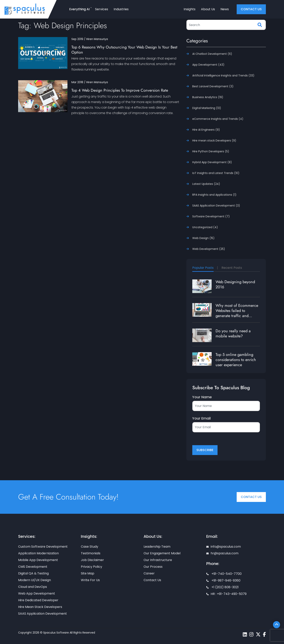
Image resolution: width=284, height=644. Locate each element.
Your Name (202, 397)
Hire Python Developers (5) (211, 151)
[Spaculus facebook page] (264, 634)
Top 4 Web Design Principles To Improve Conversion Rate (120, 90)
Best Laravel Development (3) (213, 86)
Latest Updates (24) (206, 184)
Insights (190, 9)
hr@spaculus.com (222, 553)
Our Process (153, 567)
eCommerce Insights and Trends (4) (218, 119)
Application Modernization (38, 553)
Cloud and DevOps (33, 587)
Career (149, 573)
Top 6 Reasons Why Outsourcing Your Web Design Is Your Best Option (124, 50)
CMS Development (33, 567)
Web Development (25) (209, 249)
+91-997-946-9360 (223, 580)
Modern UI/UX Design (35, 580)
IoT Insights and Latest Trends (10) (216, 173)
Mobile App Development (38, 560)
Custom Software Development (43, 547)
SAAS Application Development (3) (216, 206)
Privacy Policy (92, 567)
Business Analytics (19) (208, 97)
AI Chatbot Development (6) (212, 54)
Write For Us (90, 580)
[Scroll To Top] (277, 625)
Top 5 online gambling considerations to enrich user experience (236, 360)
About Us (208, 9)
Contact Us (251, 497)
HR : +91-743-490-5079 (226, 594)
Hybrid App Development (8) (212, 162)
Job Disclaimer (92, 560)
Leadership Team (157, 547)
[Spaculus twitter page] (258, 634)
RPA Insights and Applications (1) (214, 195)
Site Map (88, 573)
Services (102, 9)
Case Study (90, 547)
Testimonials (91, 553)
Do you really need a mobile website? (233, 334)
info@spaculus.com (224, 547)
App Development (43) (208, 65)
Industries (121, 9)
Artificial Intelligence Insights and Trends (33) (223, 75)
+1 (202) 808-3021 (222, 587)
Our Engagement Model (162, 553)
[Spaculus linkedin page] (245, 634)
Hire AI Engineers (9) (206, 130)
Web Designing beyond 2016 (235, 284)
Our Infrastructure (158, 560)
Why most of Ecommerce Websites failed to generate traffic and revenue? (237, 313)
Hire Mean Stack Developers (40, 607)
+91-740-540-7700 (224, 574)
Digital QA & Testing (33, 573)
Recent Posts (232, 268)
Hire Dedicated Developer (38, 600)
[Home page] (25, 9)
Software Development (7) (211, 216)
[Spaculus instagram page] (251, 634)
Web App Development (37, 593)
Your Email (201, 418)
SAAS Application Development (43, 614)
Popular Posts (203, 268)
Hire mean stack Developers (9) (214, 141)
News (225, 9)
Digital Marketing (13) (207, 108)
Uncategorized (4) (205, 227)
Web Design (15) (203, 238)
